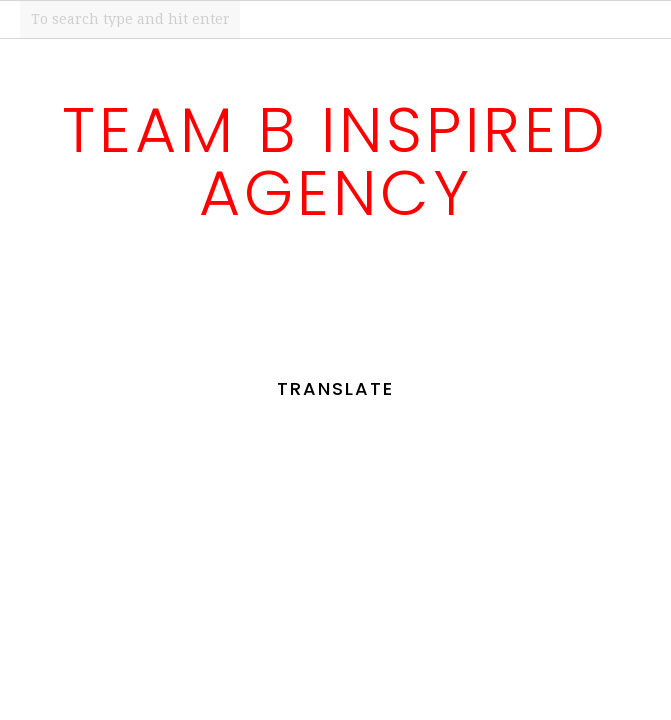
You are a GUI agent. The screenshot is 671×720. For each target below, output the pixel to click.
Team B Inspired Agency (335, 161)
